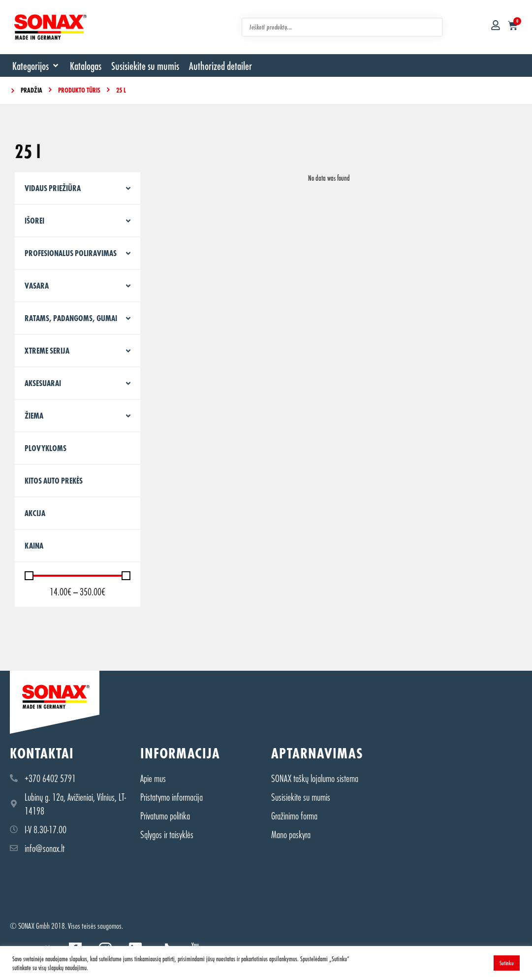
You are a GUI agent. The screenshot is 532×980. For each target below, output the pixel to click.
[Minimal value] (78, 576)
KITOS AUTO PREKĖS (54, 480)
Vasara (37, 285)
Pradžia (31, 90)
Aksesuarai (43, 383)
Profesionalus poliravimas (71, 253)
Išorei (34, 220)
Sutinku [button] (507, 963)
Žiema (34, 415)
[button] (36, 65)
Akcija (35, 513)
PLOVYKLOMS (46, 448)
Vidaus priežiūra (53, 188)
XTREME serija (47, 350)
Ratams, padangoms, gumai (71, 318)
